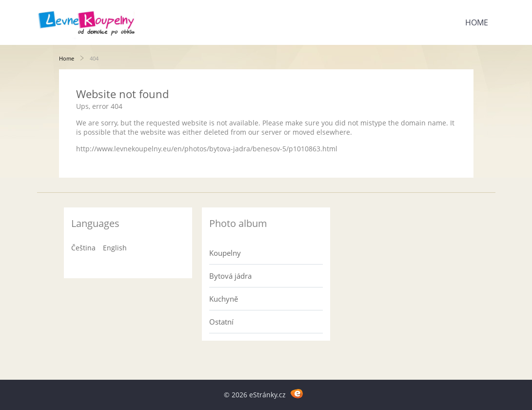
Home (477, 22)
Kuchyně (224, 299)
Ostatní (221, 322)
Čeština (83, 248)
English (115, 248)
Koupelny (225, 253)
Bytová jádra (230, 276)
